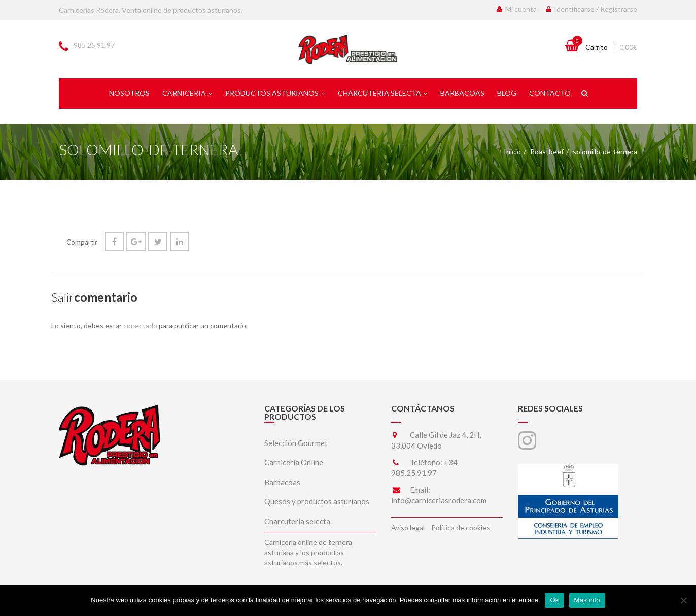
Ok (554, 600)
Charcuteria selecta (383, 93)
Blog (507, 93)
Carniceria (187, 93)
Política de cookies (461, 527)
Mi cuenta (517, 9)
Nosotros (129, 93)
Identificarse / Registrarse (592, 9)
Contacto (550, 93)
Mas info (587, 600)
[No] (683, 600)
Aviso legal (408, 527)
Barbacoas (462, 93)
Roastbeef (547, 151)
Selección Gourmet (296, 443)
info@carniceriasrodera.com (439, 500)
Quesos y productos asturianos (317, 501)
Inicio (512, 151)
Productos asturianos (275, 93)
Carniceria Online (294, 462)
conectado (140, 326)
